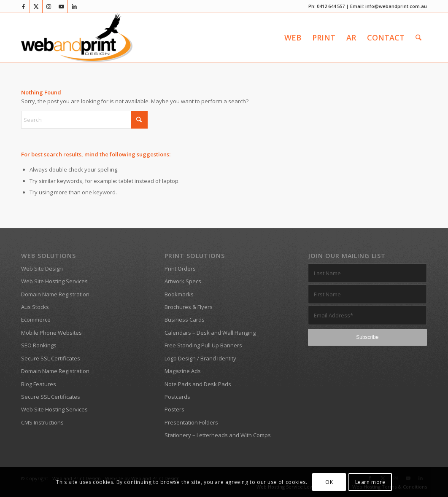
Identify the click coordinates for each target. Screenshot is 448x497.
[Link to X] (36, 6)
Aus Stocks (35, 307)
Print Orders (180, 269)
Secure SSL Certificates (51, 358)
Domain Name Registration (55, 294)
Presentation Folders (191, 422)
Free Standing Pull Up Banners (203, 345)
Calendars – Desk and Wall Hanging (210, 333)
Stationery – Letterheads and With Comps (218, 435)
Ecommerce (36, 320)
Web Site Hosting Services (54, 281)
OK (329, 482)
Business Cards (185, 320)
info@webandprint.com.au (396, 6)
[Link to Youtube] (61, 6)
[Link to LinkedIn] (74, 6)
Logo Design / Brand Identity (200, 358)
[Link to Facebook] (23, 6)
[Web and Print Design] (77, 38)
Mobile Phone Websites (51, 333)
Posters (174, 409)
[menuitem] (293, 38)
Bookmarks (179, 294)
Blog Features (39, 384)
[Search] (418, 38)
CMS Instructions (42, 422)
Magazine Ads (183, 371)
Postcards (177, 397)
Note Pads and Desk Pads (198, 384)
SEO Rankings (39, 345)
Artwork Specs (183, 281)
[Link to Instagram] (49, 6)
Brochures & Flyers (189, 307)
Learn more (370, 482)
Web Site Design (42, 269)
